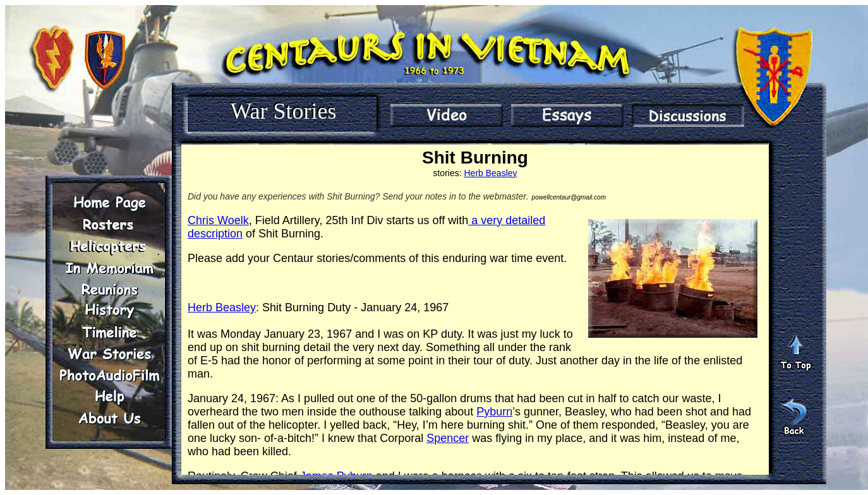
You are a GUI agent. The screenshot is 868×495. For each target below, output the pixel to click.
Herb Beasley (490, 173)
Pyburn (494, 412)
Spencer (448, 438)
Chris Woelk (218, 220)
